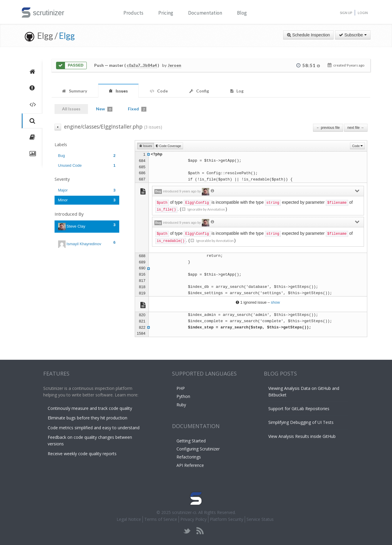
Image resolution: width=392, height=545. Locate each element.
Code (357, 146)
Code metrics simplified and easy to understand (94, 428)
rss (200, 531)
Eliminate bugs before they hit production (87, 418)
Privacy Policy (193, 519)
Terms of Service (161, 519)
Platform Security (227, 519)
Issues (146, 146)
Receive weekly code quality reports (82, 454)
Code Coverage (168, 146)
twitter (187, 531)
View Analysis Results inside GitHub (302, 436)
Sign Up (346, 13)
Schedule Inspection (308, 35)
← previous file (328, 128)
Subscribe (353, 35)
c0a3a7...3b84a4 (142, 65)
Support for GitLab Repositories (299, 409)
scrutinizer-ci (184, 512)
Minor (87, 200)
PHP (181, 388)
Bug (87, 156)
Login (363, 13)
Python (183, 396)
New (104, 109)
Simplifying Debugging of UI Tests (301, 422)
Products (133, 13)
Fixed (137, 109)
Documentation (205, 13)
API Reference (190, 465)
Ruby (181, 405)
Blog (242, 13)
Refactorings (189, 457)
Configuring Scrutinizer (198, 449)
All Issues (71, 109)
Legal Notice (129, 519)
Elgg (67, 35)
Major (87, 190)
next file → (356, 128)
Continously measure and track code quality (90, 408)
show (275, 302)
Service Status (260, 519)
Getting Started (191, 441)
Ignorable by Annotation (203, 209)
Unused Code (87, 165)
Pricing (166, 13)
